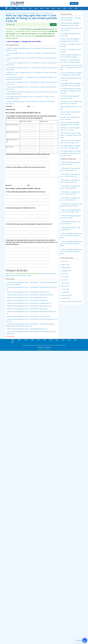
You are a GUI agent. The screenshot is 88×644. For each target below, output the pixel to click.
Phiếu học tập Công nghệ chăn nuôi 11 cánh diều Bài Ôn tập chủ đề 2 (27, 309)
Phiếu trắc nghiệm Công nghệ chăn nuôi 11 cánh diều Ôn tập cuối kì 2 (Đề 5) (71, 236)
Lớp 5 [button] (53, 8)
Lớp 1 (13, 342)
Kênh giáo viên (10, 13)
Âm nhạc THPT (66, 298)
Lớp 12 (13, 340)
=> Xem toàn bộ (10, 336)
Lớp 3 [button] (65, 8)
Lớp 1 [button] (76, 8)
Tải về (53, 25)
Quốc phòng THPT (67, 295)
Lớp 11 (19, 340)
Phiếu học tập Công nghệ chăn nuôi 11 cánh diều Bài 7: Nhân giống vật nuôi (29, 306)
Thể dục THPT (65, 292)
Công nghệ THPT (66, 271)
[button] (81, 8)
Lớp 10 (26, 340)
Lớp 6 (51, 340)
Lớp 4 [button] (59, 8)
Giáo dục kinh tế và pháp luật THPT (72, 301)
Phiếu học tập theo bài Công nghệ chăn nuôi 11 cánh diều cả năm (34, 13)
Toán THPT (64, 261)
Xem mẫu (12, 25)
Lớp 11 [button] (18, 8)
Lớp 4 (63, 340)
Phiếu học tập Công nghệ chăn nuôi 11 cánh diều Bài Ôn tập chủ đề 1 (27, 298)
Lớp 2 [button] (70, 8)
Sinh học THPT (66, 286)
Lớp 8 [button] (36, 8)
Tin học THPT (65, 289)
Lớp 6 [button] (47, 8)
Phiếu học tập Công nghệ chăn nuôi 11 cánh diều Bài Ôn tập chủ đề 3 (27, 329)
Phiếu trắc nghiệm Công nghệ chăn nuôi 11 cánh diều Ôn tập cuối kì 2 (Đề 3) (71, 252)
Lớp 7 (45, 340)
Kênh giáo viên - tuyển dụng (44, 348)
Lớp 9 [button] (30, 8)
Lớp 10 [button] (24, 8)
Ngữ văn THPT (65, 264)
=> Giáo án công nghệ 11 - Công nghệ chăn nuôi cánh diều (23, 42)
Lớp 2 (75, 340)
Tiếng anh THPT (66, 268)
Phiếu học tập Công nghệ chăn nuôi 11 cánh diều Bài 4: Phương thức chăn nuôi (30, 295)
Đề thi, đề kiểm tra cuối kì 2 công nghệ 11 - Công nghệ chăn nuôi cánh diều (71, 135)
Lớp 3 (69, 340)
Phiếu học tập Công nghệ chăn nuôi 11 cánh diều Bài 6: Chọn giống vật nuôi (29, 303)
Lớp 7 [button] (42, 8)
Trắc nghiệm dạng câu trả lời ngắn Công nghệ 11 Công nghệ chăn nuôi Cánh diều (71, 91)
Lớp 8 (39, 340)
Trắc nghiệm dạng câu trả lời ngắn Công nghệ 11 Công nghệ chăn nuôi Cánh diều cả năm (71, 153)
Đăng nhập (74, 3)
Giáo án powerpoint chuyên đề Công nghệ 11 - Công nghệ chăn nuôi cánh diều (71, 67)
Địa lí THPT (64, 274)
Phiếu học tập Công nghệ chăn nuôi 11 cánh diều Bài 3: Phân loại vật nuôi (29, 292)
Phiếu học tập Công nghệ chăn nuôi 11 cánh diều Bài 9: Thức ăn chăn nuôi (29, 316)
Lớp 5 (57, 340)
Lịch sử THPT (65, 277)
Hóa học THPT (65, 283)
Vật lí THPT (64, 280)
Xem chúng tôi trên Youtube (44, 350)
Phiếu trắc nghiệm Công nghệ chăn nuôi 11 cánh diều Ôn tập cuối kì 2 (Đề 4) (71, 244)
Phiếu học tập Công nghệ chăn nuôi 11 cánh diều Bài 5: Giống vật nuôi (28, 300)
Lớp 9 (33, 340)
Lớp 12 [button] (11, 8)
